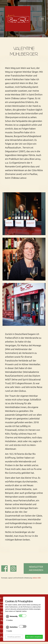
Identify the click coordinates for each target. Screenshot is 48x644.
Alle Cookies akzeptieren (34, 639)
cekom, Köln (37, 578)
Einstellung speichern (14, 639)
